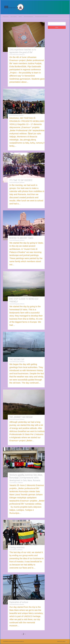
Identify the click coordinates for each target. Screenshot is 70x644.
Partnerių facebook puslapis (42, 17)
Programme (6, 17)
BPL (14, 55)
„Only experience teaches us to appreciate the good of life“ (23, 51)
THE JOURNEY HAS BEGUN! (21, 417)
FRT (66, 641)
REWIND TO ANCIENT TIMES (21, 238)
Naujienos (23, 55)
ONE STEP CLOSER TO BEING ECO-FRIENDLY (24, 300)
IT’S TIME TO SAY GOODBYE (21, 180)
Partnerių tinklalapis (29, 17)
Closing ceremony (17, 547)
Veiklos (20, 17)
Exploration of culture (19, 602)
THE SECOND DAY (17, 359)
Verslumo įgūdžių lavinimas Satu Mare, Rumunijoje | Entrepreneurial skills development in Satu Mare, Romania (26, 478)
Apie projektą (14, 17)
